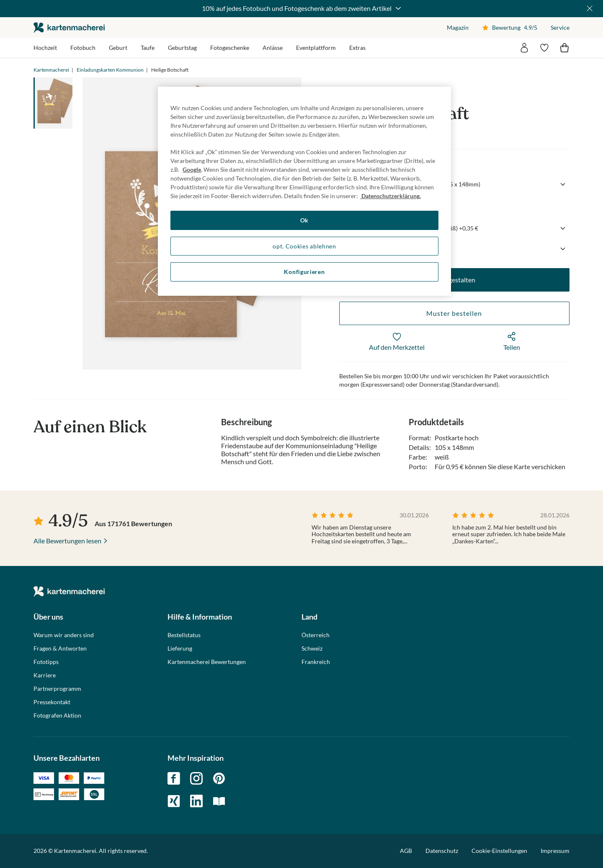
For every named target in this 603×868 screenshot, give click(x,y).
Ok (304, 220)
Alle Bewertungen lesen (67, 541)
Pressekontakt (52, 702)
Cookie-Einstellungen (499, 851)
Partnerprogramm (57, 689)
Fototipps (46, 662)
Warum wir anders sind (64, 635)
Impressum (555, 851)
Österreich (316, 635)
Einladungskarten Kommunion (110, 70)
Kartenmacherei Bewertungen (207, 662)
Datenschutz (442, 851)
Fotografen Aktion (57, 716)
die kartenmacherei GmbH (69, 27)
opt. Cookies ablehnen (304, 246)
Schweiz (312, 648)
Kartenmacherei (51, 70)
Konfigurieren (304, 272)
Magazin (458, 27)
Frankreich (316, 662)
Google (192, 169)
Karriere (45, 675)
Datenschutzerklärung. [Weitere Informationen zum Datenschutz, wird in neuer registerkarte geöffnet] (390, 196)
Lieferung (180, 648)
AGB (406, 851)
